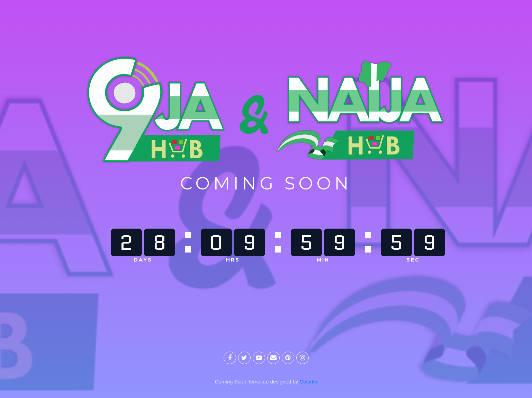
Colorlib (309, 382)
